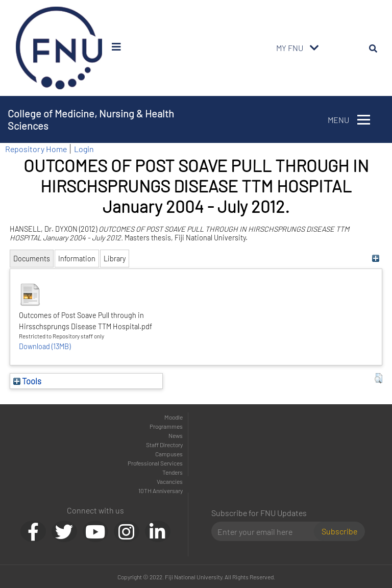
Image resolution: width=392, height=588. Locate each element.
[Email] (267, 531)
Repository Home (36, 149)
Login (84, 149)
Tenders (173, 472)
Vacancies (170, 481)
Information (77, 259)
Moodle (174, 417)
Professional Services (155, 463)
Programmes (166, 426)
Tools (27, 381)
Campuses (169, 454)
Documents (32, 259)
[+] (376, 259)
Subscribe (339, 531)
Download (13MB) (45, 346)
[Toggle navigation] (314, 48)
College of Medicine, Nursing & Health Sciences (91, 119)
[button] (378, 378)
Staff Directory (164, 445)
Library (115, 259)
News (176, 435)
